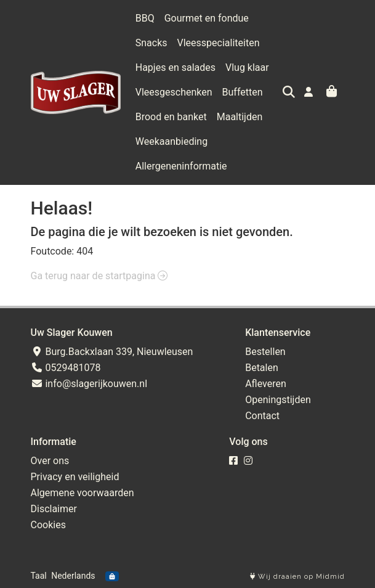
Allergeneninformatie (181, 166)
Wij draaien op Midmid (297, 577)
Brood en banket (171, 117)
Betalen (262, 368)
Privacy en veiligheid (75, 477)
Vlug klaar (247, 67)
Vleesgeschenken (174, 92)
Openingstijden (278, 400)
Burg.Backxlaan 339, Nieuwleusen (112, 352)
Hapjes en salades (175, 67)
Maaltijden (240, 117)
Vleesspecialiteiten (219, 43)
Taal (39, 576)
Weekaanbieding (171, 141)
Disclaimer (54, 509)
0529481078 (66, 368)
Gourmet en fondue (207, 18)
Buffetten (243, 92)
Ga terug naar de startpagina (99, 276)
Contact (262, 416)
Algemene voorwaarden (83, 493)
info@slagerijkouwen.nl (89, 384)
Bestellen (265, 352)
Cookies (48, 525)
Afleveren (266, 384)
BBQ (145, 18)
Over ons (50, 461)
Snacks (151, 43)
